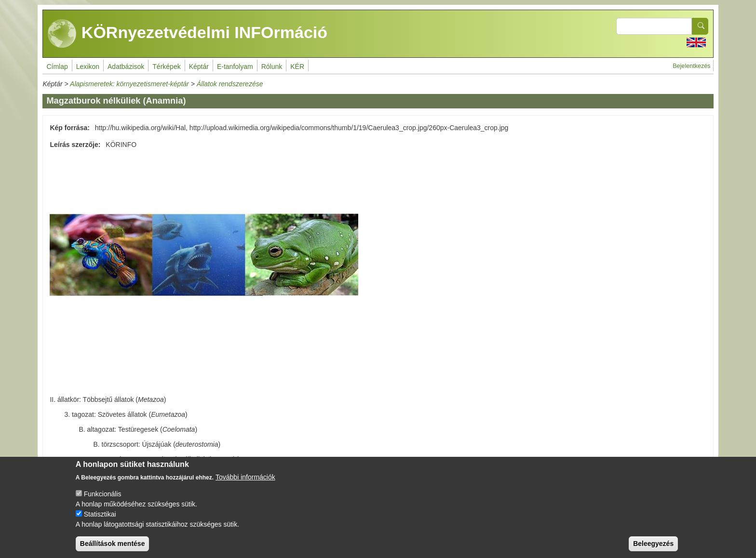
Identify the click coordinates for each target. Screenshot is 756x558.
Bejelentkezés (691, 66)
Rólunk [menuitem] (272, 66)
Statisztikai (100, 522)
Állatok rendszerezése (230, 84)
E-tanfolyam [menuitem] (235, 66)
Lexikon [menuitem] (88, 66)
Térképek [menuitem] (166, 66)
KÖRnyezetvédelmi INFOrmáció (188, 34)
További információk (245, 485)
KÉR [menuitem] (297, 66)
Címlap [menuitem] (57, 66)
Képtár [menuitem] (199, 66)
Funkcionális (103, 502)
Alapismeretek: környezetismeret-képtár (129, 84)
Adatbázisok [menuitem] (126, 66)
